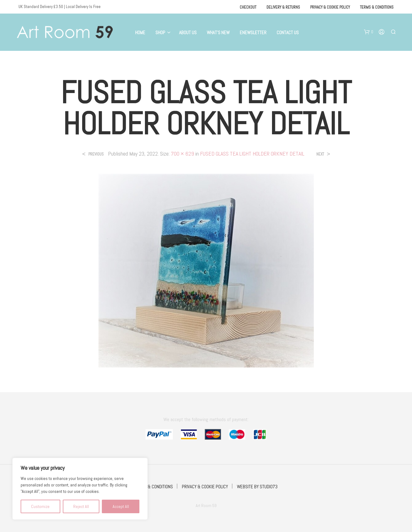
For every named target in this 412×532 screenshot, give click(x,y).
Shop (160, 32)
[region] (80, 489)
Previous (96, 154)
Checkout (248, 7)
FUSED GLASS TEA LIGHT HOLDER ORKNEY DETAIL (252, 154)
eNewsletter (253, 32)
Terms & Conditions (377, 7)
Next (320, 154)
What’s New (218, 32)
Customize (40, 506)
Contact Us (288, 32)
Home (140, 32)
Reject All (81, 506)
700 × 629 (182, 154)
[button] (369, 32)
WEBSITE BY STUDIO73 (257, 487)
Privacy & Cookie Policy (330, 7)
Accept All (121, 506)
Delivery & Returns (283, 7)
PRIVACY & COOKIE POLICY (205, 487)
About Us (188, 32)
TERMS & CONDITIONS (154, 487)
